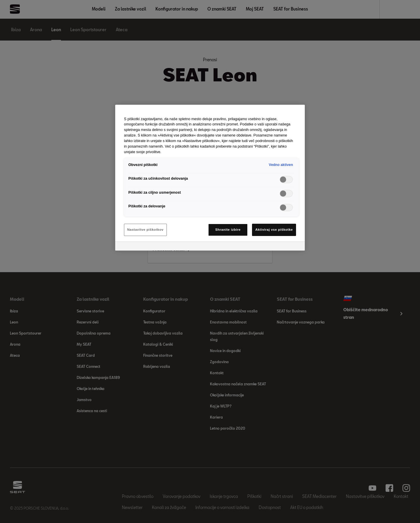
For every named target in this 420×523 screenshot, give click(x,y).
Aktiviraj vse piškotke (274, 230)
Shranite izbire (228, 230)
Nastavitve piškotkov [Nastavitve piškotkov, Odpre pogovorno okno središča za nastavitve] (145, 230)
